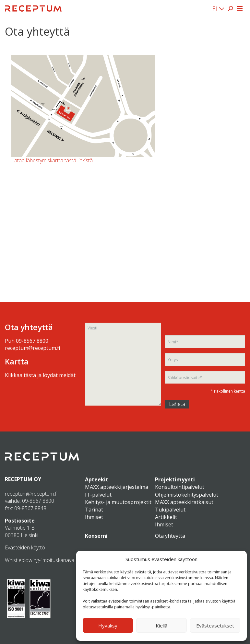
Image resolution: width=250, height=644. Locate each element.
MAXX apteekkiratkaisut (184, 502)
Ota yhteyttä (170, 536)
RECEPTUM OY (23, 479)
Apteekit (97, 479)
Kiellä (161, 626)
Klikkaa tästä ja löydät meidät (40, 375)
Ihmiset (94, 517)
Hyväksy (108, 626)
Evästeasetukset (215, 626)
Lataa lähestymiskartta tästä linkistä (52, 160)
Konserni (96, 536)
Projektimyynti (175, 479)
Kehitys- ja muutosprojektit (118, 502)
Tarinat (94, 510)
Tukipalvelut (170, 510)
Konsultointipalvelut (180, 487)
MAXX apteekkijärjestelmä (117, 487)
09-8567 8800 (32, 341)
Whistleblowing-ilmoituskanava (40, 560)
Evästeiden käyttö (25, 547)
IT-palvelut (98, 495)
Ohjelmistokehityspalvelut (187, 495)
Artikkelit (166, 517)
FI (214, 8)
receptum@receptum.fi (32, 348)
